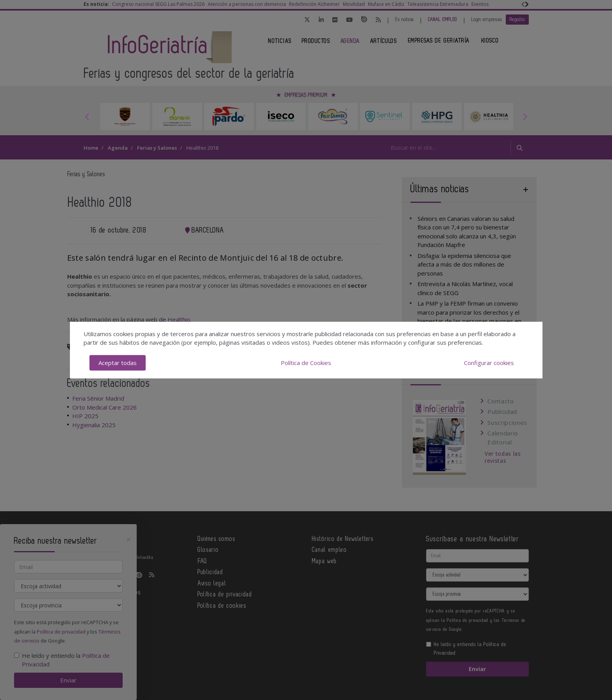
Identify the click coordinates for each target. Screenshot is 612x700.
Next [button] (525, 116)
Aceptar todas (118, 363)
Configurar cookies (489, 363)
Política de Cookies (306, 363)
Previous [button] (87, 116)
